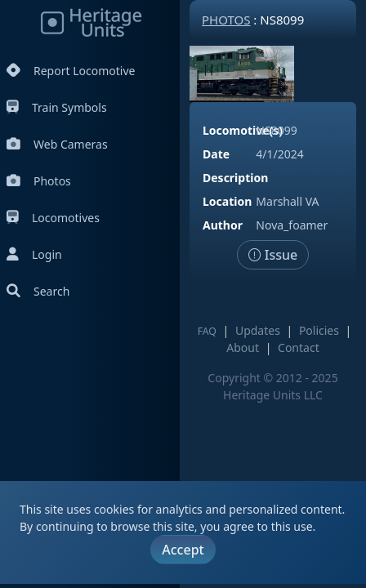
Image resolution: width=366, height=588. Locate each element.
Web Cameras (57, 144)
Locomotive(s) (243, 130)
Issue (273, 255)
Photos (39, 181)
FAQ (207, 331)
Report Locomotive (71, 71)
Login (34, 254)
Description (235, 178)
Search (38, 291)
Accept (183, 550)
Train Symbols (57, 107)
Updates (258, 330)
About (243, 347)
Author (223, 225)
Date (216, 154)
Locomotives (53, 218)
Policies (319, 330)
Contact (299, 347)
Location (227, 201)
